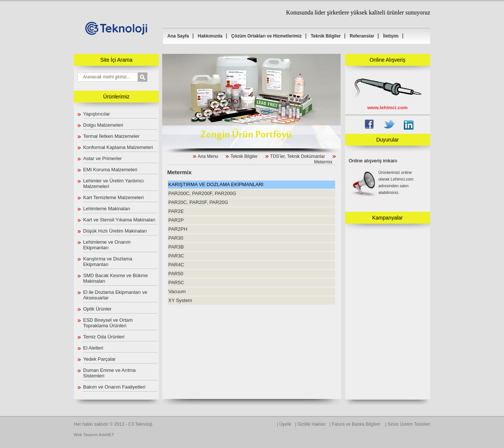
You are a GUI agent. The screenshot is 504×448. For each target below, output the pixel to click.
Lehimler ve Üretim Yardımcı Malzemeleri (114, 184)
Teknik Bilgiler (244, 156)
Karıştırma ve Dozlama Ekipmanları (108, 262)
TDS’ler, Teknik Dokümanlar (298, 156)
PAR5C (176, 283)
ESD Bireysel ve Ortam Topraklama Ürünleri (108, 323)
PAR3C (176, 256)
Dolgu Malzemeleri (103, 125)
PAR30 (176, 238)
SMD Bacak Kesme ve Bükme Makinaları (115, 278)
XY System (180, 300)
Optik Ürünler (97, 309)
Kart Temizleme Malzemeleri (113, 197)
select (148, 78)
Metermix (323, 162)
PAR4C (176, 265)
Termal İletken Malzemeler (111, 136)
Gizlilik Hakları (312, 424)
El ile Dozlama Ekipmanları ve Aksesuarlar (115, 295)
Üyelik (285, 424)
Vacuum (177, 291)
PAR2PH (178, 229)
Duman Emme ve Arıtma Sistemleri (109, 373)
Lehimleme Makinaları (107, 209)
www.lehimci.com (388, 108)
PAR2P (176, 220)
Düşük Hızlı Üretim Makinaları (115, 231)
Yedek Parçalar (99, 359)
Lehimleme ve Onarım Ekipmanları (107, 245)
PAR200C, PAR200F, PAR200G (202, 193)
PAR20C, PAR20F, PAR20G (198, 202)
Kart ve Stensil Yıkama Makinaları (119, 220)
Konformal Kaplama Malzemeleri (118, 147)
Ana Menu (208, 156)
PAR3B (176, 247)
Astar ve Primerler (102, 158)
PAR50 (176, 274)
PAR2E (176, 211)
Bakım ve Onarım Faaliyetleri (114, 387)
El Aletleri (93, 348)
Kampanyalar (388, 218)
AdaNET (107, 435)
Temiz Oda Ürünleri (104, 337)
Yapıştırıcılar (96, 114)
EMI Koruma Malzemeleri (110, 170)
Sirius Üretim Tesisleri (409, 424)
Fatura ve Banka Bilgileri (356, 424)
